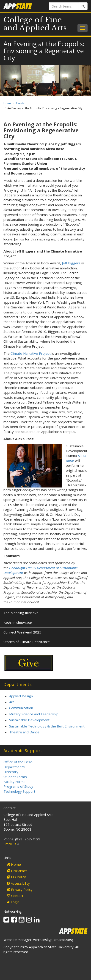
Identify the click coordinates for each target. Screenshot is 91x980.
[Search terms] (64, 6)
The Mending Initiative (21, 613)
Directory (11, 772)
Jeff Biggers (71, 263)
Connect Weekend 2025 (22, 632)
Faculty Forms (14, 782)
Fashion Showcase (18, 623)
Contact (15, 896)
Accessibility (18, 883)
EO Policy (16, 877)
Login (13, 902)
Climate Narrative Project (31, 353)
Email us (11, 844)
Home (7, 103)
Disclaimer (17, 871)
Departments (14, 767)
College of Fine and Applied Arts (35, 24)
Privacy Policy (20, 889)
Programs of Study (18, 786)
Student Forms (15, 777)
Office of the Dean (18, 762)
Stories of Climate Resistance (27, 642)
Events (20, 103)
